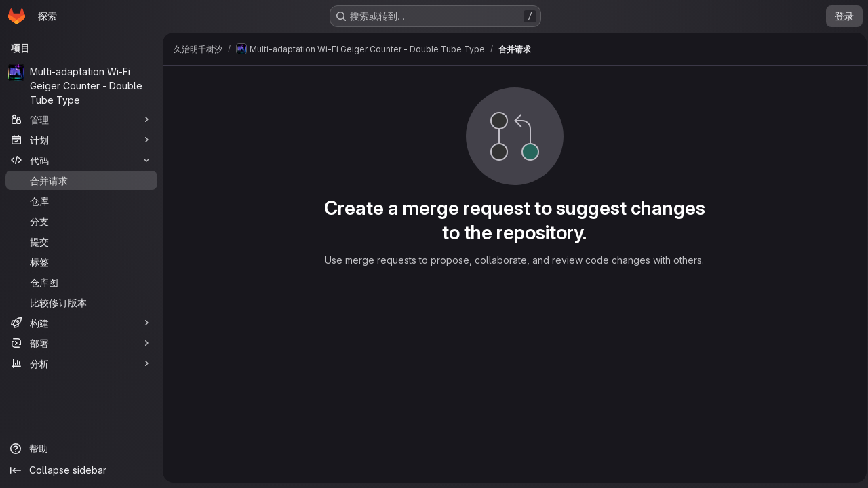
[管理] (81, 119)
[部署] (81, 343)
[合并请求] (81, 180)
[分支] (81, 221)
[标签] (81, 262)
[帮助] (81, 449)
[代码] (81, 160)
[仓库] (81, 201)
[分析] (81, 363)
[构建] (81, 323)
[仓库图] (81, 282)
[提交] (81, 241)
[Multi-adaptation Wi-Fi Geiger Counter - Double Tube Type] (81, 86)
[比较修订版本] (81, 302)
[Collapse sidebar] (81, 470)
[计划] (81, 140)
